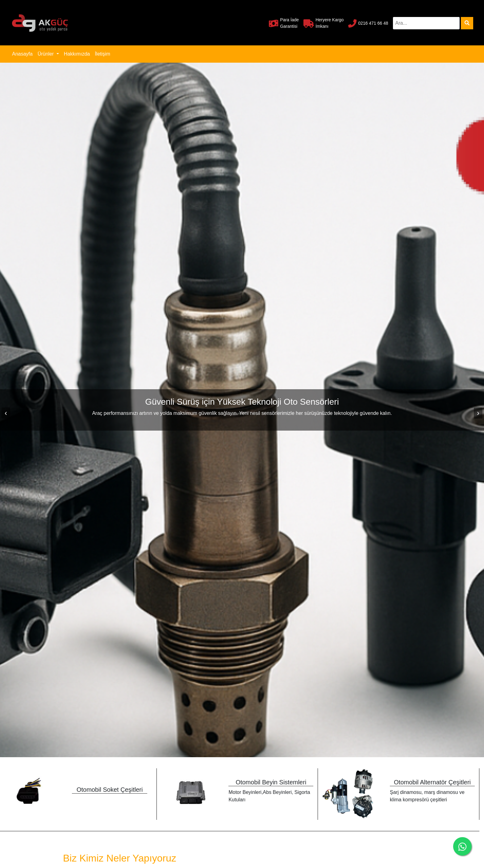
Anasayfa (24, 53)
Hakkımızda (77, 54)
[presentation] (6, 413)
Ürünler (46, 54)
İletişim (102, 54)
